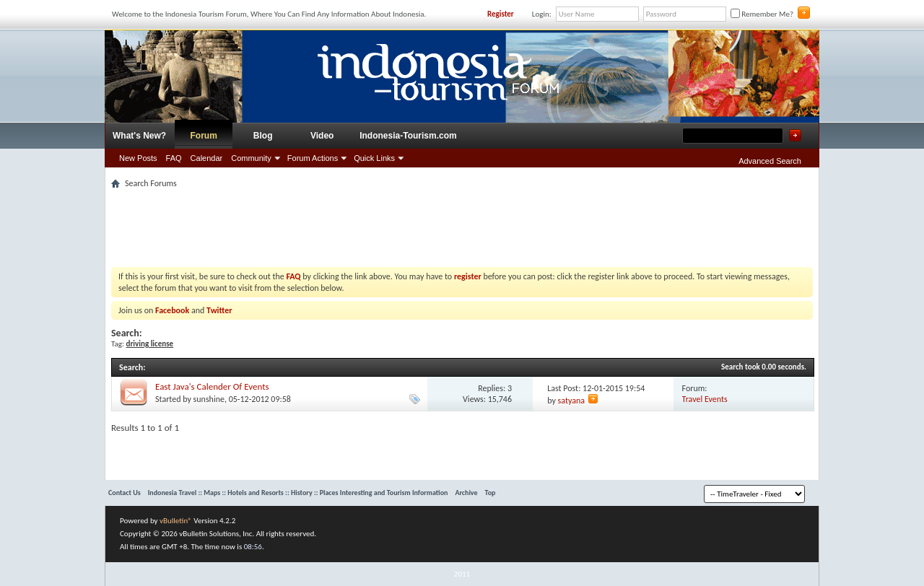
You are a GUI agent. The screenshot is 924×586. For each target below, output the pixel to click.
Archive (466, 493)
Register (501, 14)
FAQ (174, 158)
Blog (263, 136)
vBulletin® (176, 521)
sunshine (209, 399)
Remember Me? (762, 14)
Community (251, 158)
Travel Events (705, 399)
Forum (204, 136)
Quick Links (374, 158)
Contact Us (125, 493)
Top (491, 493)
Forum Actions (313, 158)
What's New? (139, 136)
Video (322, 136)
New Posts (138, 158)
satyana (571, 401)
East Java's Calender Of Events (212, 386)
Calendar (207, 158)
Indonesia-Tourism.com (408, 136)
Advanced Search (770, 161)
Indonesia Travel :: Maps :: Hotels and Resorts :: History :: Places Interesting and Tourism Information (298, 493)
